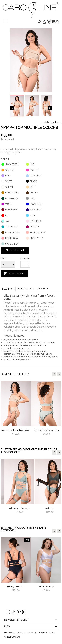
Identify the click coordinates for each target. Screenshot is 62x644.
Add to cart (14, 274)
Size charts (43, 289)
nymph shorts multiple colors (29, 430)
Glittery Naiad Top (16, 586)
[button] (54, 374)
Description (8, 289)
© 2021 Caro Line (12, 637)
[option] (29, 411)
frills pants (16, 508)
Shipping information (37, 633)
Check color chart (15, 250)
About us (21, 633)
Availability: (47, 122)
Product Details (26, 289)
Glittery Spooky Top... (46, 508)
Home (52, 633)
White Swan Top (46, 586)
